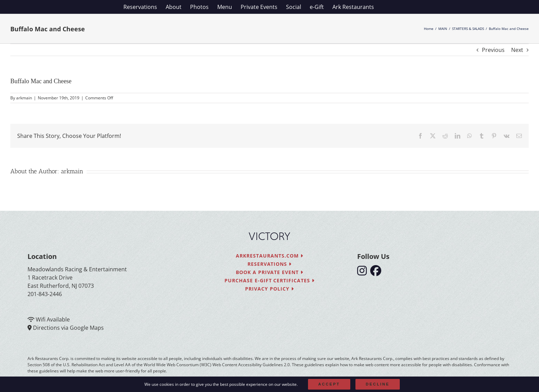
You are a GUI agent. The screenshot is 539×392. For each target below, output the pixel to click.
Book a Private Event (270, 272)
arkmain (24, 98)
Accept (329, 384)
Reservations (270, 264)
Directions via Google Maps (68, 328)
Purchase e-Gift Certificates (269, 280)
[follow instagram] (364, 273)
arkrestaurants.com (269, 256)
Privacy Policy (269, 289)
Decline (378, 384)
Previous (493, 50)
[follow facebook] (377, 273)
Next (517, 50)
